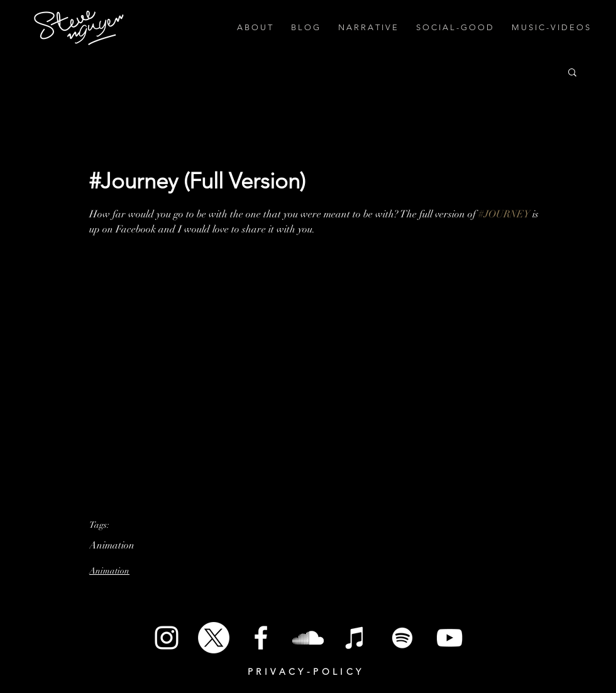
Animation (112, 545)
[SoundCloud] (308, 638)
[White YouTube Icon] (449, 638)
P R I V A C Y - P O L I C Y (305, 672)
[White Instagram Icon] (167, 638)
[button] (572, 72)
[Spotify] (402, 638)
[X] (214, 638)
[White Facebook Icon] (261, 638)
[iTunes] (355, 638)
